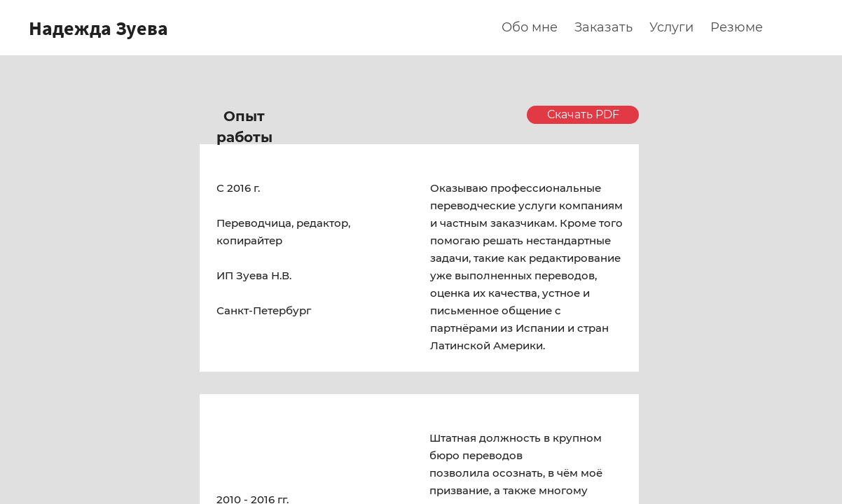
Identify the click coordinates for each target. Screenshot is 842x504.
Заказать (603, 27)
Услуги (671, 27)
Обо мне (530, 27)
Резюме (737, 27)
